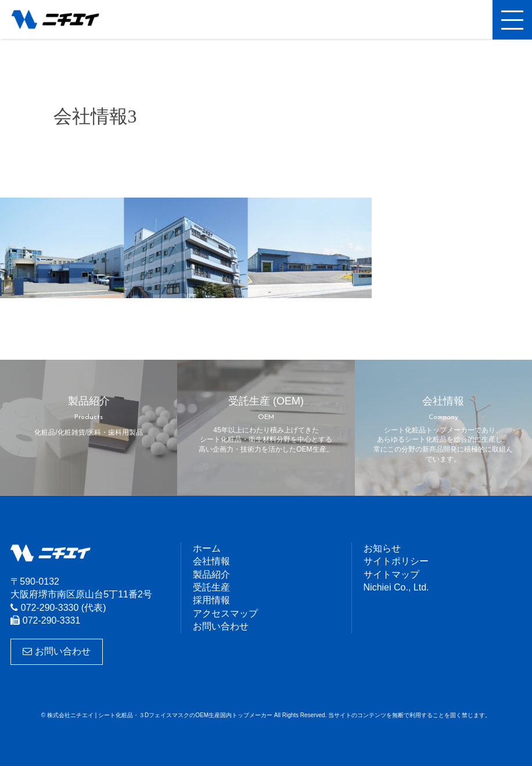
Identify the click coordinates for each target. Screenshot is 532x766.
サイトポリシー (396, 561)
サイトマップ (391, 574)
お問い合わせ (56, 651)
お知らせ (382, 548)
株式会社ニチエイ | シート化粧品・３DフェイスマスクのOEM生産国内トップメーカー (67, 20)
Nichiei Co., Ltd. (396, 587)
